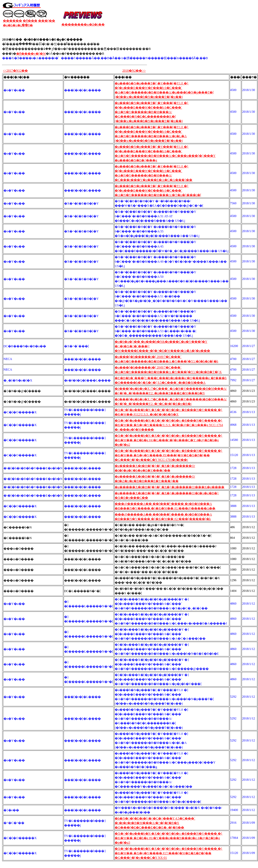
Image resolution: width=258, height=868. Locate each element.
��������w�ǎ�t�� (83, 24)
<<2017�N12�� (15, 71)
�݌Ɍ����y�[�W (31, 54)
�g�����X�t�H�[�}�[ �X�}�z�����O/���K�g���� (170, 487)
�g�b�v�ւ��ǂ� (18, 25)
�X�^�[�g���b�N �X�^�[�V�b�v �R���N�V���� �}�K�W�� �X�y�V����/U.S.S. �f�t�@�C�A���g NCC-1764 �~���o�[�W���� (169, 425)
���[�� (47, 21)
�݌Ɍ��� (30, 21)
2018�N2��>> (134, 71)
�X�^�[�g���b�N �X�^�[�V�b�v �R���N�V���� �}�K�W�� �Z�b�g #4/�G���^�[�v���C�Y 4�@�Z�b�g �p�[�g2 (168, 440)
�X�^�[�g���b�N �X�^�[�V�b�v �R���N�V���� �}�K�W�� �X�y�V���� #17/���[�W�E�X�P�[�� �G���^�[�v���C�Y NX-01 (168, 853)
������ (12, 21)
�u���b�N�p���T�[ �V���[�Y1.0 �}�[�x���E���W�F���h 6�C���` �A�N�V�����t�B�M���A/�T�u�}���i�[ (158, 190)
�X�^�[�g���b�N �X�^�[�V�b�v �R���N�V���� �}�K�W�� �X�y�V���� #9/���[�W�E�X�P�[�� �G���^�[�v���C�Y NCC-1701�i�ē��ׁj (168, 455)
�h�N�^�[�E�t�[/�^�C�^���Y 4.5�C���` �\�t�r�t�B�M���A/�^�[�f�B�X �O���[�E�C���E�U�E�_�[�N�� (155, 823)
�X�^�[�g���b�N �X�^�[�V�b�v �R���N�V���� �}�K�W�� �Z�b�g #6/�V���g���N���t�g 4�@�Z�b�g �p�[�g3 (168, 838)
